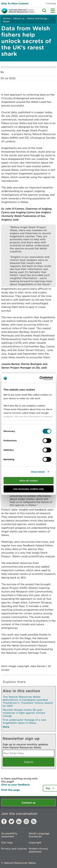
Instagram (26, 821)
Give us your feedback (15, 785)
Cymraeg (51, 3)
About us (19, 18)
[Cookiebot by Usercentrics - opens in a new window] (45, 378)
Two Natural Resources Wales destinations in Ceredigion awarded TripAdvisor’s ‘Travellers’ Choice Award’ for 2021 (28, 701)
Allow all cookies (28, 481)
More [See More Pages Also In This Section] (6, 727)
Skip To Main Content (15, 3)
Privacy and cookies (14, 849)
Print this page (10, 790)
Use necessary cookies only (28, 489)
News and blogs (37, 18)
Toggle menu (53, 11)
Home (7, 18)
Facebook (4, 821)
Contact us (29, 803)
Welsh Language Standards (39, 835)
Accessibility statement (9, 835)
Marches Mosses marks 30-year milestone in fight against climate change (24, 713)
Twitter (11, 821)
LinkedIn (19, 821)
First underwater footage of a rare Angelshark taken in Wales (24, 721)
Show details (38, 472)
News (6, 21)
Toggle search (44, 11)
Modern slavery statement (38, 850)
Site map (7, 843)
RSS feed (34, 821)
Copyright (35, 843)
